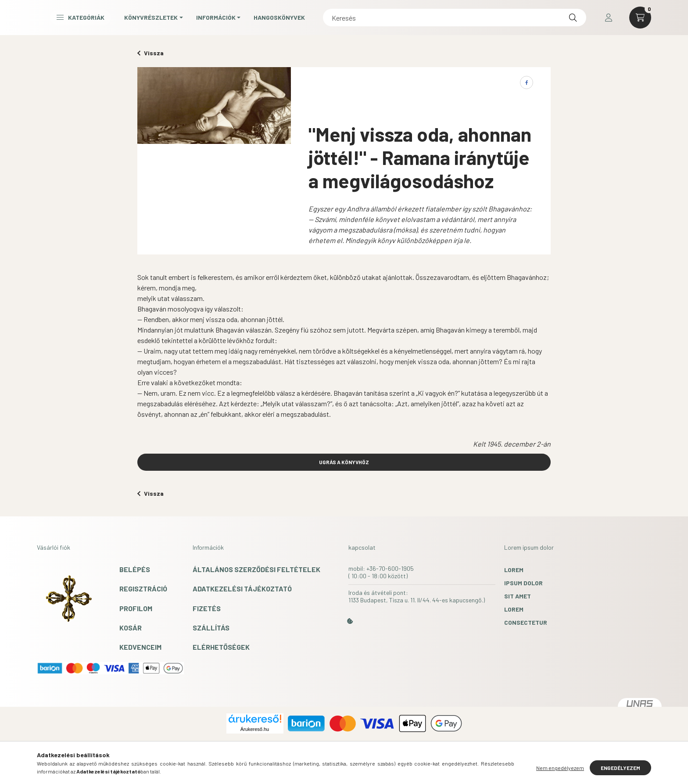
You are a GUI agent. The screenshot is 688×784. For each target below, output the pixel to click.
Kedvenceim (140, 647)
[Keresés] (505, 20)
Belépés (135, 569)
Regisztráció (143, 589)
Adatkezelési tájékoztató (242, 589)
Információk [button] (318, 19)
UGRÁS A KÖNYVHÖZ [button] (344, 462)
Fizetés (207, 608)
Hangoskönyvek (381, 19)
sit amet (518, 596)
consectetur (526, 622)
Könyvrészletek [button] (253, 19)
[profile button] (609, 20)
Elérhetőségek (221, 647)
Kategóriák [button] (182, 19)
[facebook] (527, 82)
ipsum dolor (523, 583)
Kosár (131, 628)
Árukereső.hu (255, 729)
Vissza (150, 53)
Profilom (136, 608)
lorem (514, 570)
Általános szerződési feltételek (256, 569)
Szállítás (211, 628)
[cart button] (640, 20)
